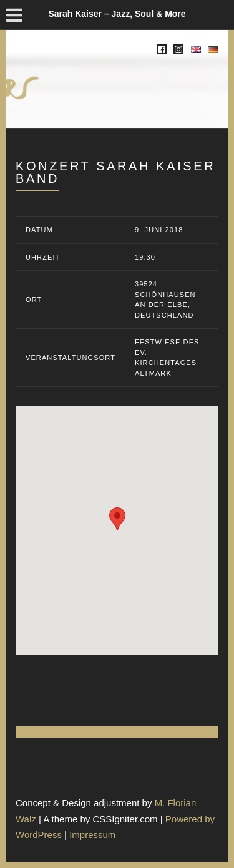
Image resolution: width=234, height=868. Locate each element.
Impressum (92, 835)
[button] (117, 519)
